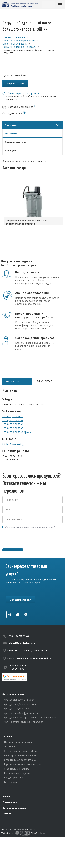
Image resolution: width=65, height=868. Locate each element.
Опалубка (9, 746)
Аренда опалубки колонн (18, 709)
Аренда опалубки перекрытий (20, 704)
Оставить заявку (20, 600)
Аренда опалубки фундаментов (21, 713)
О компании (10, 802)
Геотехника (10, 782)
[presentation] (27, 543)
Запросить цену (15, 83)
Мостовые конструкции (17, 773)
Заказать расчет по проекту (23, 93)
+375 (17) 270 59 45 (13, 416)
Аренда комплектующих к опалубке (24, 722)
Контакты (8, 814)
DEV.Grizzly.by (38, 833)
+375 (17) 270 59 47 (13, 428)
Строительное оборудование (20, 760)
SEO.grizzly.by (8, 833)
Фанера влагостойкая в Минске (21, 751)
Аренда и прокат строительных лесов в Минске (30, 718)
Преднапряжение (13, 778)
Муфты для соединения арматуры (23, 764)
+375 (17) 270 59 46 (13, 424)
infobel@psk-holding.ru (14, 444)
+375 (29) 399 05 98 (13, 420)
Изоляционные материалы (19, 742)
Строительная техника (17, 769)
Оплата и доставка (14, 808)
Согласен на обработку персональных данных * (29, 527)
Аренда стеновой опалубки (19, 700)
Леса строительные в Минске (20, 755)
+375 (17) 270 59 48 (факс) (17, 432)
